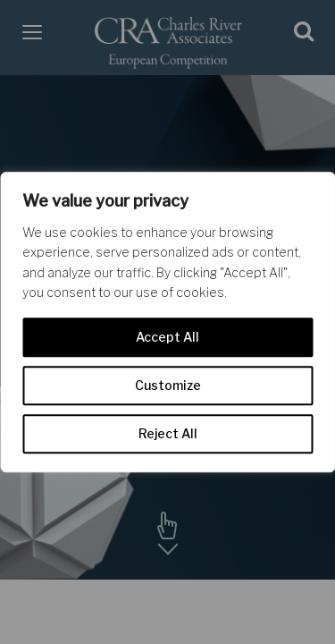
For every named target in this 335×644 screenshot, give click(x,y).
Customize (168, 385)
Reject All (168, 433)
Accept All (167, 337)
